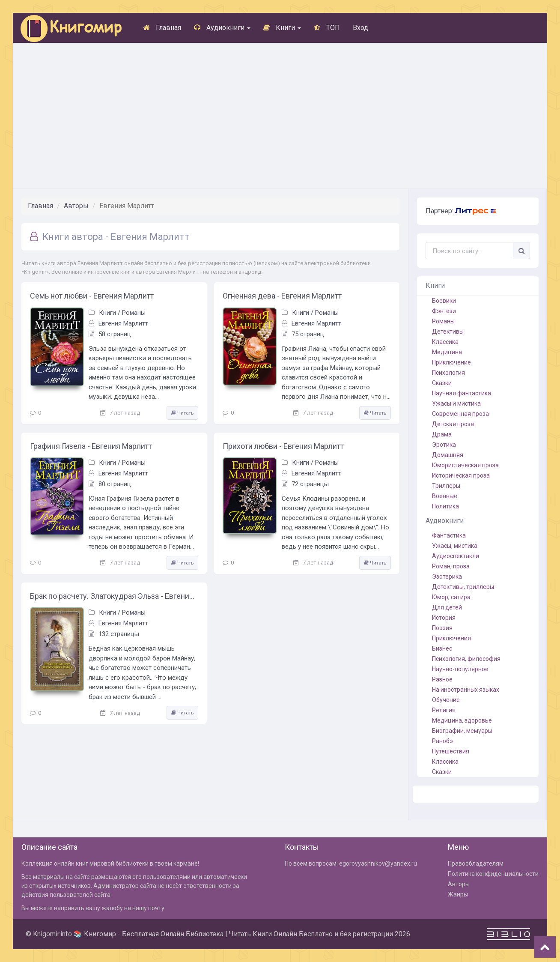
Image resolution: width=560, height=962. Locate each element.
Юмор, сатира (451, 597)
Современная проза (460, 414)
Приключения (451, 638)
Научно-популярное (460, 669)
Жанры (458, 894)
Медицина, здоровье (462, 720)
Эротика (444, 445)
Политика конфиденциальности (493, 874)
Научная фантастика (462, 393)
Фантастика (449, 535)
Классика (445, 342)
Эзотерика (447, 577)
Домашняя (448, 455)
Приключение (451, 362)
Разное (442, 679)
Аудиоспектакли (456, 556)
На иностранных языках (466, 690)
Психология (448, 373)
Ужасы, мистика (455, 546)
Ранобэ (442, 741)
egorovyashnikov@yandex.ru (378, 863)
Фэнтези (444, 311)
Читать (182, 413)
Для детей (447, 607)
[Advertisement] (280, 116)
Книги (282, 28)
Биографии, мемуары (462, 731)
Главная (162, 28)
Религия (444, 710)
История (444, 618)
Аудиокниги (222, 28)
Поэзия (442, 628)
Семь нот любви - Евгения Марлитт (92, 296)
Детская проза (453, 424)
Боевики (444, 301)
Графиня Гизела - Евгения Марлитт (91, 446)
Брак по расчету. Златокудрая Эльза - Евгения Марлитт (114, 596)
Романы (134, 313)
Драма (442, 434)
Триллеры (446, 486)
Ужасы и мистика (456, 403)
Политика (445, 506)
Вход (360, 28)
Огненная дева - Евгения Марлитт (282, 296)
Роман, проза (451, 566)
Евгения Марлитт (123, 323)
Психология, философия (466, 659)
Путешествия (451, 751)
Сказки (442, 383)
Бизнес (442, 648)
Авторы (76, 206)
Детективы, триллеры (463, 587)
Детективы (448, 332)
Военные (445, 496)
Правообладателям (476, 863)
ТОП (327, 28)
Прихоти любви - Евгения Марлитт (283, 446)
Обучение (446, 700)
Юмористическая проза (465, 465)
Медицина (447, 352)
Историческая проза (461, 475)
